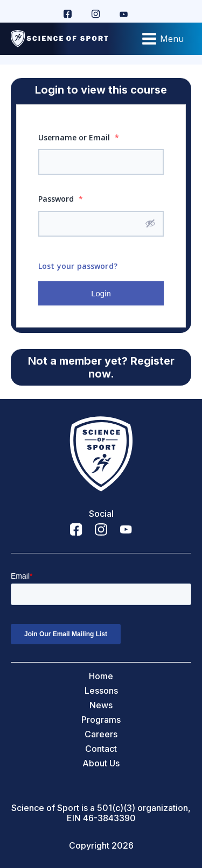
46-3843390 (109, 818)
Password (61, 199)
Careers (101, 734)
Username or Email (79, 137)
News (101, 705)
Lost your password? (78, 266)
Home (101, 676)
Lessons (101, 691)
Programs (101, 720)
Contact (101, 749)
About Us (101, 763)
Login (101, 293)
